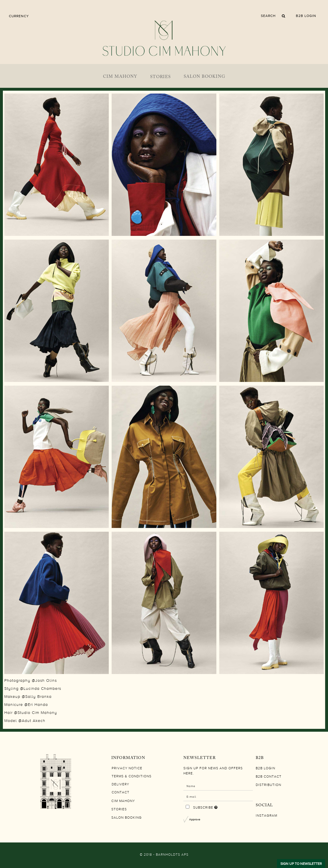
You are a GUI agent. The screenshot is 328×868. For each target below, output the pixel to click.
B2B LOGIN (306, 16)
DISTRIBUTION (268, 785)
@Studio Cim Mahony (36, 713)
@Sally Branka (37, 697)
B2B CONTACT (269, 777)
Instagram (266, 816)
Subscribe (219, 806)
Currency (19, 16)
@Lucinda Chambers (41, 689)
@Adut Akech (32, 721)
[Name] (218, 786)
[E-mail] (218, 796)
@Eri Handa (36, 705)
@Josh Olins (44, 681)
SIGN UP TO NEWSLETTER (301, 864)
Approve (195, 819)
